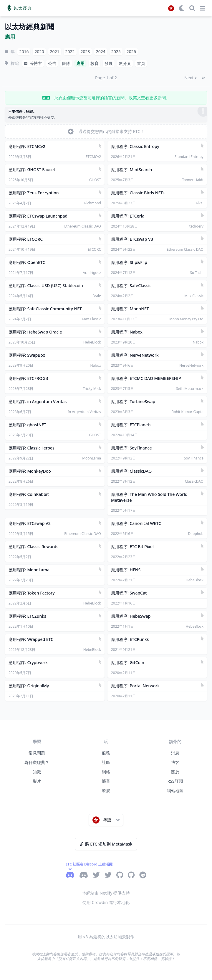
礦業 (106, 781)
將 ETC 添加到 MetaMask (106, 844)
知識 (37, 772)
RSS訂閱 (175, 781)
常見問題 (37, 753)
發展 (106, 790)
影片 (37, 781)
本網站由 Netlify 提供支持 (106, 893)
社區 (106, 762)
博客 (175, 762)
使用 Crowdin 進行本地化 (106, 902)
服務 (106, 753)
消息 (175, 753)
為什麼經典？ (37, 762)
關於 (175, 772)
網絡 (106, 772)
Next (191, 78)
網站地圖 (175, 790)
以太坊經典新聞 (29, 27)
